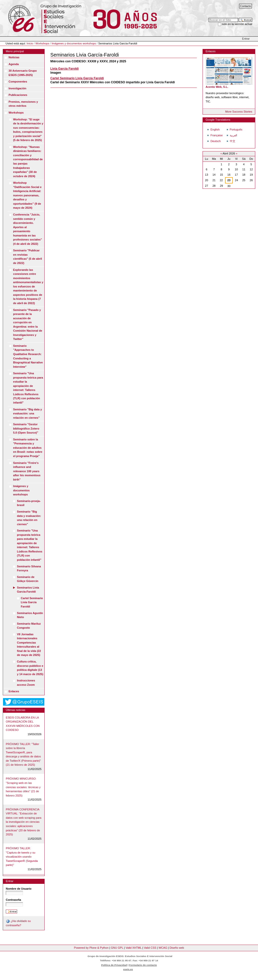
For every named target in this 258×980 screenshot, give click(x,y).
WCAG (163, 948)
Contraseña (13, 900)
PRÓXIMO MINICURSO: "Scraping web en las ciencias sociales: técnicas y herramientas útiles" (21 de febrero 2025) (23, 787)
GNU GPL (117, 948)
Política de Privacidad (114, 965)
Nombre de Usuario (19, 889)
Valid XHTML (134, 948)
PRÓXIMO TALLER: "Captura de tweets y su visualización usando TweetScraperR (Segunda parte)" (22, 857)
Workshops (42, 43)
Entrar (246, 39)
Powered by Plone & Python (91, 948)
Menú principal (15, 51)
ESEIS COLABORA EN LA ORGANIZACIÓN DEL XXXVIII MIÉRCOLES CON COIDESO (23, 724)
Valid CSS (150, 948)
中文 (233, 141)
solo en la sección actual (237, 24)
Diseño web (177, 948)
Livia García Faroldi (65, 69)
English (215, 129)
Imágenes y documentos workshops (74, 43)
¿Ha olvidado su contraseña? (18, 923)
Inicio (30, 43)
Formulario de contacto (143, 965)
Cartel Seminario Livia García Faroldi (77, 78)
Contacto (245, 6)
